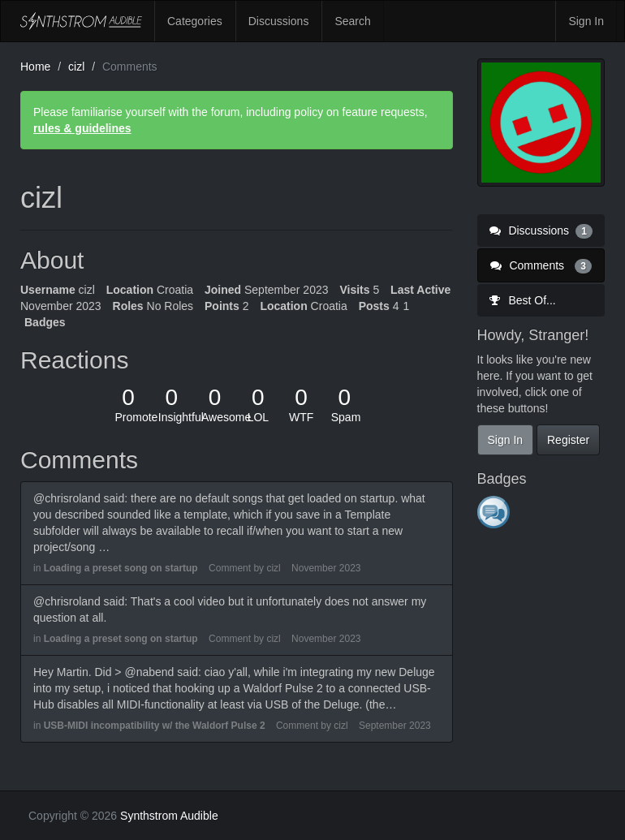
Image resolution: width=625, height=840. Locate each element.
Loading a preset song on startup (121, 568)
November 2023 (326, 568)
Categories (195, 21)
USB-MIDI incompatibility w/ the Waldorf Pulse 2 (155, 726)
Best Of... (523, 300)
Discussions (279, 21)
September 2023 (395, 726)
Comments (541, 265)
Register (568, 440)
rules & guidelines (82, 128)
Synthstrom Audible (81, 21)
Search (352, 21)
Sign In (586, 21)
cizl (273, 568)
